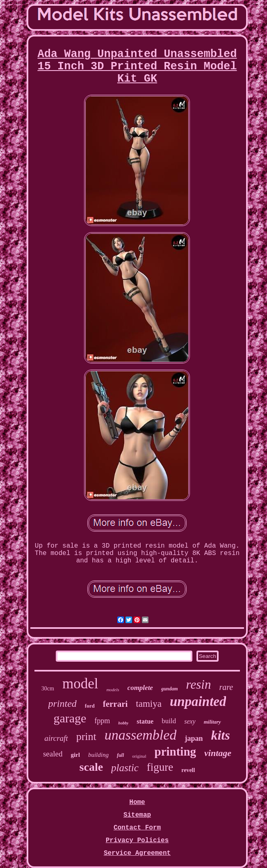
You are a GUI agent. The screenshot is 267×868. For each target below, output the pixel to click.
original (139, 756)
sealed (53, 754)
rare (226, 687)
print (86, 737)
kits (220, 735)
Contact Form (137, 828)
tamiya (149, 704)
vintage (218, 753)
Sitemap (137, 815)
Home (137, 802)
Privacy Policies (137, 841)
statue (145, 721)
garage (70, 718)
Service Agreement (137, 853)
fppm (102, 721)
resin (199, 684)
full (120, 755)
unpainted (198, 701)
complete (140, 688)
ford (90, 706)
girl (75, 755)
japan (194, 738)
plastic (125, 768)
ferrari (115, 704)
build (169, 721)
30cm (48, 689)
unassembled (141, 735)
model (80, 684)
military (212, 722)
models (113, 690)
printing (176, 752)
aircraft (56, 738)
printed (63, 704)
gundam (170, 689)
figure (160, 767)
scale (91, 767)
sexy (190, 721)
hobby (123, 723)
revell (188, 770)
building (98, 755)
